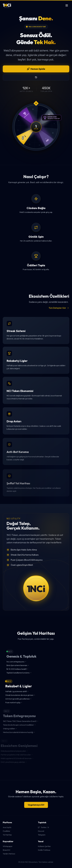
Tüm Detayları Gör (59, 308)
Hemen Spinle (36, 69)
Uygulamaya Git (36, 805)
